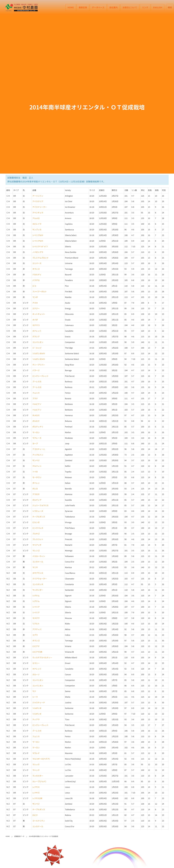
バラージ (36, 370)
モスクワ (36, 618)
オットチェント (39, 314)
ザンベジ (36, 460)
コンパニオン (38, 342)
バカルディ (37, 275)
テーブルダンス (39, 517)
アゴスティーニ (39, 449)
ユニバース (37, 263)
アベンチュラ (38, 213)
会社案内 (113, 7)
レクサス (36, 787)
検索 (170, 7)
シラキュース (38, 511)
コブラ (35, 635)
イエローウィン (39, 556)
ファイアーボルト (40, 292)
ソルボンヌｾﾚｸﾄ (39, 354)
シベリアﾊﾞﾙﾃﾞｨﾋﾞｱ (40, 247)
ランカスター (38, 776)
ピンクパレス (38, 528)
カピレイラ (37, 224)
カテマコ (36, 325)
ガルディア (37, 500)
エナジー (36, 309)
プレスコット (38, 539)
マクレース (37, 438)
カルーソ (36, 675)
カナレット (37, 331)
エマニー (36, 663)
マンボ (35, 297)
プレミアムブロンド (40, 258)
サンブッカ (37, 230)
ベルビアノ (37, 404)
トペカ (35, 472)
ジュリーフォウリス (40, 506)
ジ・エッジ (37, 348)
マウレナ (36, 753)
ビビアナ (36, 646)
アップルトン (38, 455)
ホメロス (36, 415)
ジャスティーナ (39, 703)
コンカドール (38, 562)
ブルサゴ (36, 534)
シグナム (36, 596)
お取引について (130, 7)
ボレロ (35, 489)
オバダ (35, 320)
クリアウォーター (40, 579)
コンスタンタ (38, 584)
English (158, 7)
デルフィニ (37, 466)
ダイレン (36, 483)
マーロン (36, 432)
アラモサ (36, 494)
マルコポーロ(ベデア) (41, 759)
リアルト (36, 624)
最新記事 (83, 7)
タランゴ (36, 269)
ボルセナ (36, 421)
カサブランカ (38, 573)
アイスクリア (38, 201)
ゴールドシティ (39, 821)
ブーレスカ (37, 382)
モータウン (37, 477)
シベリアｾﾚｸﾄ (38, 235)
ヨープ (35, 444)
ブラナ (35, 399)
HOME (71, 7)
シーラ (35, 697)
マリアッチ (37, 545)
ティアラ (36, 720)
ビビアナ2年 (37, 652)
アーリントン (38, 196)
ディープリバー (39, 365)
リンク (145, 7)
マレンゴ (36, 551)
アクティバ (37, 629)
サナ (34, 691)
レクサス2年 (37, 798)
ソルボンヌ (37, 708)
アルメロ (36, 218)
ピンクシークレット (40, 376)
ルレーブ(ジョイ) (39, 781)
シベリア (36, 607)
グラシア (36, 337)
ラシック (36, 765)
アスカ (35, 303)
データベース (98, 7)
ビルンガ (36, 522)
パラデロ (36, 280)
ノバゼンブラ (38, 252)
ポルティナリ (38, 427)
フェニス (36, 393)
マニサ (35, 567)
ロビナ (35, 815)
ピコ (34, 286)
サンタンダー (38, 590)
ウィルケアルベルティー (42, 658)
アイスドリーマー (40, 207)
